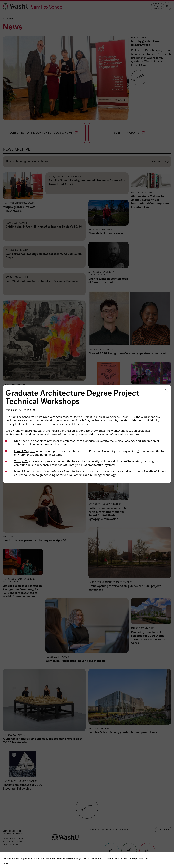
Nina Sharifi (22, 441)
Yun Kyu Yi (21, 461)
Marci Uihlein (23, 472)
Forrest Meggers (25, 451)
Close (6, 864)
